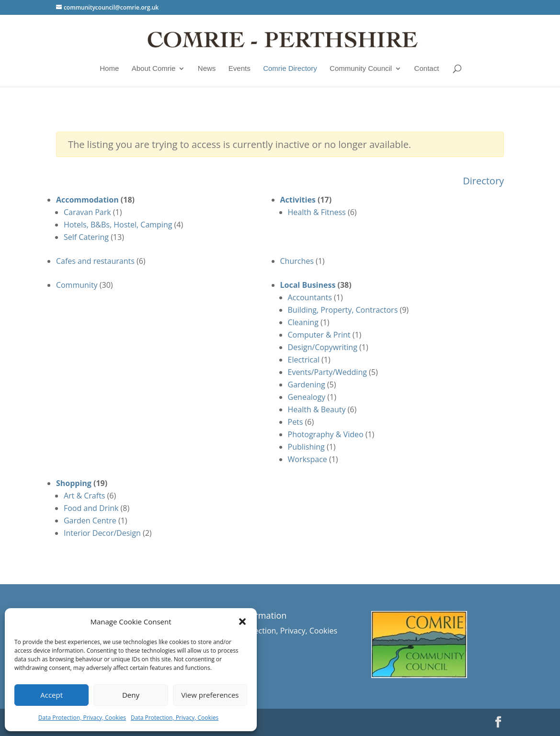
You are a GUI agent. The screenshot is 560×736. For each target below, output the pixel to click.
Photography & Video (326, 434)
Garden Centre (90, 521)
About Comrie (154, 68)
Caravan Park (87, 212)
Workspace (308, 459)
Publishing (306, 447)
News (207, 68)
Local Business (308, 285)
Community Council (361, 68)
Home (109, 68)
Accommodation (87, 200)
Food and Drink (91, 508)
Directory (483, 181)
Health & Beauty (317, 409)
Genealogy (307, 397)
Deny (131, 695)
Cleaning (303, 322)
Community (77, 285)
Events (240, 68)
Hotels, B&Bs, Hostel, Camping (118, 225)
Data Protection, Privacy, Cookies (82, 718)
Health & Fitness (317, 212)
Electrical (304, 360)
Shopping (74, 483)
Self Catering (86, 237)
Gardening (307, 385)
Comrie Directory (290, 68)
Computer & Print (319, 335)
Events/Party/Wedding (327, 372)
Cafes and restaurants (95, 261)
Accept (51, 695)
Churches (297, 261)
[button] (242, 622)
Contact (427, 68)
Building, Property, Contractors (343, 310)
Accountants (310, 297)
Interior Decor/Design (102, 533)
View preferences (210, 695)
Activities (298, 200)
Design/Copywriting (323, 347)
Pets (296, 422)
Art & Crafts (85, 496)
